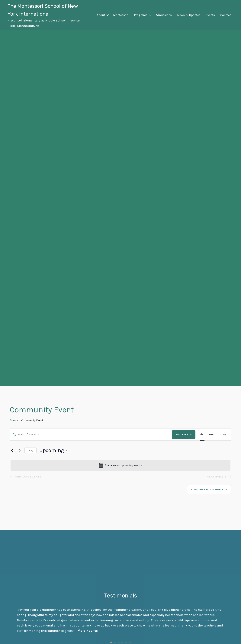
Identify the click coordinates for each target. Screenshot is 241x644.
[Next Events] (19, 450)
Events (14, 420)
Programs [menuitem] (141, 15)
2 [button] (115, 642)
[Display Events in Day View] (224, 435)
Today (31, 450)
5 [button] (126, 642)
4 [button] (122, 642)
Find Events (184, 434)
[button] (108, 15)
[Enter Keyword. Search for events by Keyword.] (91, 435)
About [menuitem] (101, 15)
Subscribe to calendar (207, 489)
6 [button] (130, 642)
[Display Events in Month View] (213, 435)
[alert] (120, 465)
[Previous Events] (12, 450)
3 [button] (119, 642)
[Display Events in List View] (202, 435)
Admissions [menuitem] (164, 15)
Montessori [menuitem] (121, 15)
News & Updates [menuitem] (189, 15)
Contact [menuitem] (226, 15)
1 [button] (111, 642)
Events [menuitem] (210, 15)
